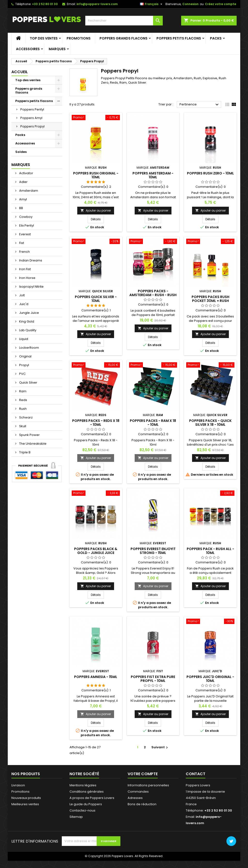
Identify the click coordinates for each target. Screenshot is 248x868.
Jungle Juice (29, 320)
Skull (22, 433)
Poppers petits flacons (179, 46)
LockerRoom (29, 355)
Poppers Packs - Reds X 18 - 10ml (96, 430)
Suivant (160, 754)
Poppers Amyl (31, 125)
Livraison (18, 793)
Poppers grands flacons (124, 46)
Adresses (135, 805)
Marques (57, 56)
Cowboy (25, 224)
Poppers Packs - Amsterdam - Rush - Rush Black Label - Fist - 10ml (153, 302)
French (24, 259)
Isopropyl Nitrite (31, 294)
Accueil (20, 79)
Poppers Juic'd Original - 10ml (210, 686)
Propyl (24, 372)
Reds (23, 407)
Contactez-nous (82, 818)
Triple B (24, 460)
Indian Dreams (30, 268)
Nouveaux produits (26, 805)
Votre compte (143, 781)
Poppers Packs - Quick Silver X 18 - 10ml (210, 430)
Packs (216, 46)
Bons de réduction (142, 811)
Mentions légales (83, 793)
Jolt (22, 303)
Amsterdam (28, 198)
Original (25, 364)
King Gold (26, 329)
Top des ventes (44, 46)
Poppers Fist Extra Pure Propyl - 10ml (153, 686)
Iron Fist (25, 276)
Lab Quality (27, 337)
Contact (196, 781)
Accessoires (28, 56)
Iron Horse (27, 285)
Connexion (190, 11)
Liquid (23, 346)
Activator (26, 180)
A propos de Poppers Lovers (92, 805)
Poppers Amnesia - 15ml (96, 684)
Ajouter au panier (96, 217)
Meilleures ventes (25, 811)
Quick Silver (28, 390)
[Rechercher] (124, 28)
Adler (23, 189)
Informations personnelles (148, 793)
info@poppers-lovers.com (97, 11)
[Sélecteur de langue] (152, 11)
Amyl (23, 207)
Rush (23, 416)
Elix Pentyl (26, 233)
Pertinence (200, 112)
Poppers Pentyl (32, 117)
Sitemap (76, 824)
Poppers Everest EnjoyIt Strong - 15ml (153, 558)
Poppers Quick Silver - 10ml (96, 306)
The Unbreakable (32, 451)
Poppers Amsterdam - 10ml (153, 182)
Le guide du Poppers (86, 811)
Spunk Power (29, 442)
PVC (22, 381)
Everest (25, 241)
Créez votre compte (221, 11)
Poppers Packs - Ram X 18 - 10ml (153, 430)
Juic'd (23, 311)
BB (21, 215)
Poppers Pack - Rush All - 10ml (210, 558)
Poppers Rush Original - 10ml (96, 182)
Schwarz (26, 425)
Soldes (21, 159)
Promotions (79, 46)
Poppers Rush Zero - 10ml (210, 180)
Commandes (138, 799)
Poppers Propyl (32, 134)
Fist (21, 250)
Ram (22, 398)
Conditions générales (87, 799)
